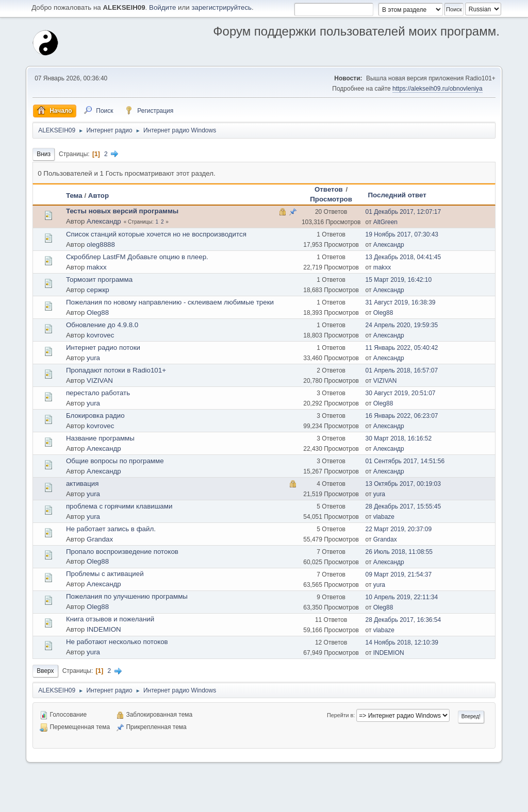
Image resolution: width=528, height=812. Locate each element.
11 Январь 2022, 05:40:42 (401, 348)
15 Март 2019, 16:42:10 (398, 280)
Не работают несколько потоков (117, 642)
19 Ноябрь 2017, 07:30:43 (402, 234)
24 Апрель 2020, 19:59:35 (401, 325)
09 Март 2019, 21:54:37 (398, 574)
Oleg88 (98, 312)
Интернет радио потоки (103, 348)
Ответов (329, 189)
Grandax (100, 539)
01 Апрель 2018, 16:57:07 (401, 370)
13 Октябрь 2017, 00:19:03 (403, 484)
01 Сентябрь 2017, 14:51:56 (405, 461)
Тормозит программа (99, 280)
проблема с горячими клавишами (119, 506)
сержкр (98, 290)
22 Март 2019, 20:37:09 (398, 529)
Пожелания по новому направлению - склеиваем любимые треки (170, 302)
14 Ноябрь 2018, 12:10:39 (402, 642)
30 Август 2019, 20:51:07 (400, 393)
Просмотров (331, 199)
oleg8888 (101, 244)
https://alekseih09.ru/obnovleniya (438, 89)
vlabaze (384, 517)
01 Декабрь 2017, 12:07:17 (403, 212)
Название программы (100, 438)
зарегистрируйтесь (221, 7)
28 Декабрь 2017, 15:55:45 (403, 506)
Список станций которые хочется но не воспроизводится (156, 234)
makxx (97, 267)
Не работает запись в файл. (111, 529)
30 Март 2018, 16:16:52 (398, 438)
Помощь (406, 801)
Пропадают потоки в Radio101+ (116, 370)
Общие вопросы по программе (115, 461)
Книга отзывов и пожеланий (110, 619)
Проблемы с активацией (105, 574)
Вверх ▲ (488, 801)
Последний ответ (397, 195)
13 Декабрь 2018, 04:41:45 (403, 257)
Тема (74, 196)
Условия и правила (447, 801)
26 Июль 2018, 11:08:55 (399, 552)
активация (82, 484)
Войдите (162, 7)
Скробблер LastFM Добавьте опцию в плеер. (137, 257)
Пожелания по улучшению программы (127, 596)
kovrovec (100, 335)
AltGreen (385, 222)
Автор (98, 196)
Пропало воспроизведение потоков (122, 552)
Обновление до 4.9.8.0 (102, 325)
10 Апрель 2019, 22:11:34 (401, 597)
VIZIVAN (100, 380)
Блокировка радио (95, 416)
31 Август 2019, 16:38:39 (400, 302)
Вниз (44, 154)
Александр (104, 221)
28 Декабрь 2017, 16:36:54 (403, 620)
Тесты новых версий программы (122, 211)
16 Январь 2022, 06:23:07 (401, 416)
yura (93, 358)
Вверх (45, 671)
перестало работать (98, 393)
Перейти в (340, 715)
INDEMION (104, 629)
